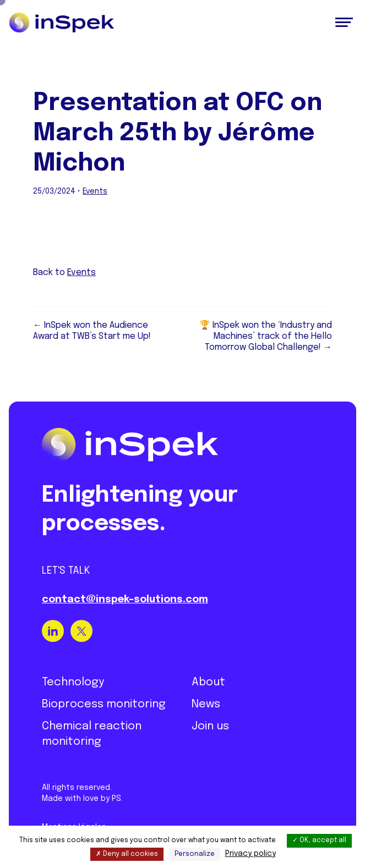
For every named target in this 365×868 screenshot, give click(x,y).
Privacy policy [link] (250, 854)
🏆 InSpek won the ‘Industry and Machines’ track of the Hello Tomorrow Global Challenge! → (266, 336)
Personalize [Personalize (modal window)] (195, 854)
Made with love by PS (81, 799)
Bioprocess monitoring (104, 704)
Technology (73, 682)
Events (95, 191)
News (206, 704)
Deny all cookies (127, 854)
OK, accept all (319, 840)
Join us (210, 726)
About (208, 682)
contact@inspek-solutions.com (125, 600)
